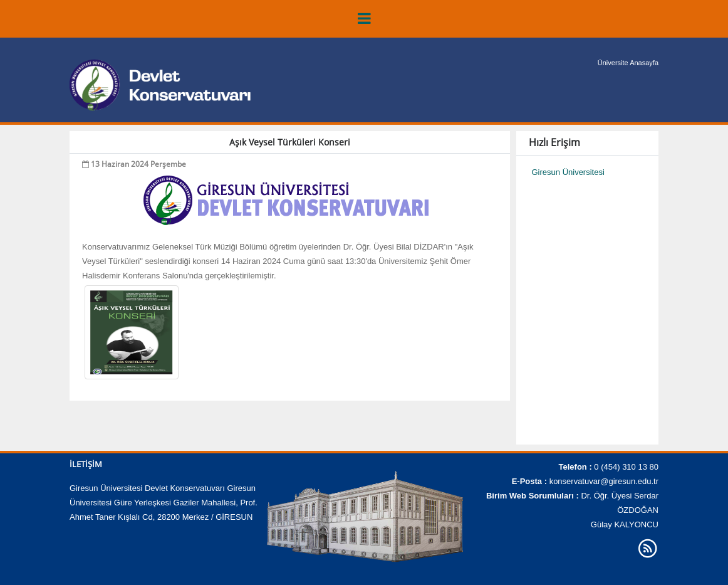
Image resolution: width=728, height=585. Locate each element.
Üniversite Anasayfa (628, 63)
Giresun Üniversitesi (568, 172)
